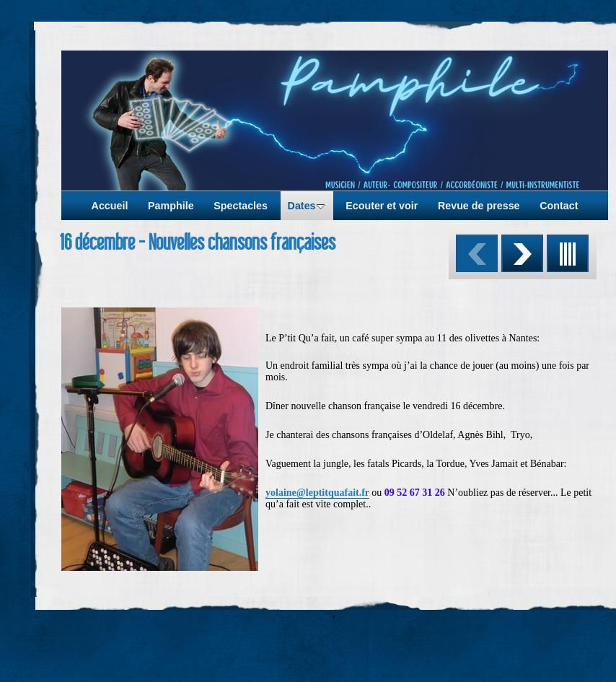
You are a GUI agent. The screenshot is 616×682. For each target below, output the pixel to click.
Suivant (522, 253)
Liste (568, 253)
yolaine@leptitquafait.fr (317, 493)
